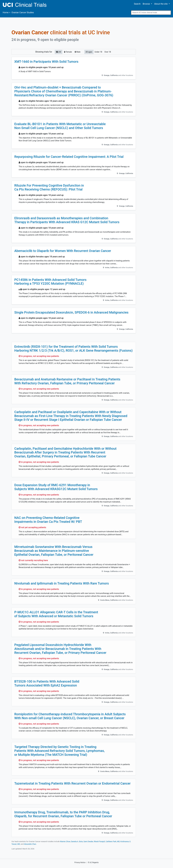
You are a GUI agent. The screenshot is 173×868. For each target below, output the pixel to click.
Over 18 (108, 52)
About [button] (161, 4)
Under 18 (98, 52)
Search (137, 4)
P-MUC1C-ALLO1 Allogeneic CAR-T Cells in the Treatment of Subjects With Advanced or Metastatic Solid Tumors (56, 614)
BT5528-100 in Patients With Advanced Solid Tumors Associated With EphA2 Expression (47, 683)
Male (78, 52)
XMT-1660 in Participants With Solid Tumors (46, 62)
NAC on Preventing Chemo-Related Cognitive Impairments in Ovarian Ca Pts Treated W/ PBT (48, 520)
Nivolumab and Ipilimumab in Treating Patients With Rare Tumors (62, 583)
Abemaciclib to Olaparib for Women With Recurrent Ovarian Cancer (63, 251)
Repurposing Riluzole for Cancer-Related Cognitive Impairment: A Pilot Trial (69, 157)
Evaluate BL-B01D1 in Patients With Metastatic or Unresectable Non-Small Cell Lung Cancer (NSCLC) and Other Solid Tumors (60, 126)
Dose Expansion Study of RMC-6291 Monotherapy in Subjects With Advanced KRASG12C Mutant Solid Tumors (56, 487)
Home (6, 12)
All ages (89, 52)
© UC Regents (93, 862)
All (58, 52)
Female (68, 52)
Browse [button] (147, 4)
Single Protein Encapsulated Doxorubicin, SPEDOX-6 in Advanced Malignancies (71, 312)
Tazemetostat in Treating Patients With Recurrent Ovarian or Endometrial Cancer (72, 783)
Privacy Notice (80, 862)
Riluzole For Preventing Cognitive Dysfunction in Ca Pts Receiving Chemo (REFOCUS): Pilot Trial (49, 187)
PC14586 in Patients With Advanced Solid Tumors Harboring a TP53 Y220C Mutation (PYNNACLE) (50, 282)
